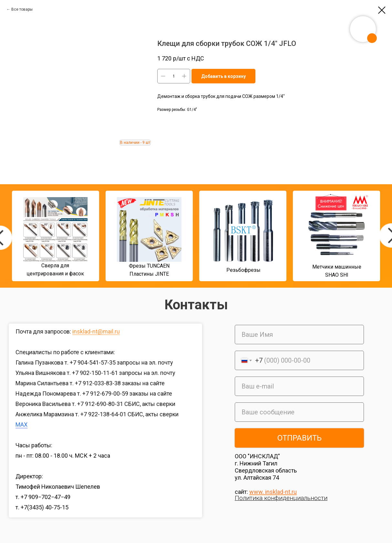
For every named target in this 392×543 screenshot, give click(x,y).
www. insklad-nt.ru (273, 492)
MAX (21, 425)
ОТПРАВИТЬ (299, 438)
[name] (299, 335)
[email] (299, 386)
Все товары (22, 9)
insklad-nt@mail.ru (96, 331)
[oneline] (299, 412)
